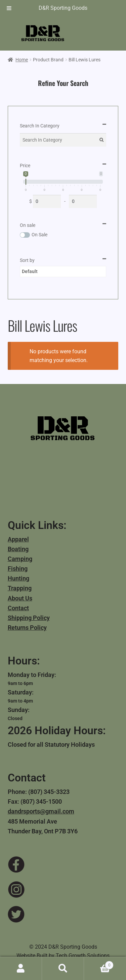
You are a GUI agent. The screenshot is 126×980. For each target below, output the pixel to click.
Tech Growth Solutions (83, 956)
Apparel (18, 539)
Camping (20, 559)
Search (63, 969)
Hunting (18, 578)
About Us (20, 598)
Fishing (18, 569)
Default (30, 271)
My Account (21, 969)
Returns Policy (27, 628)
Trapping (20, 588)
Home (22, 60)
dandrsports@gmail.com (41, 811)
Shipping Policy (29, 618)
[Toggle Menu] (9, 8)
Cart (99, 964)
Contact (18, 608)
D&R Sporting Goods (63, 8)
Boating (18, 549)
